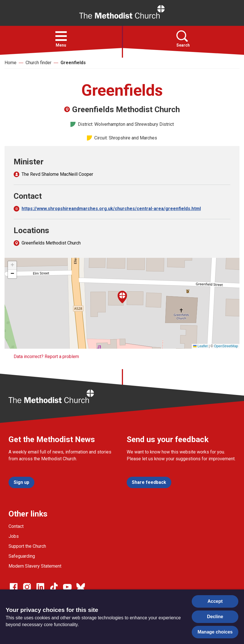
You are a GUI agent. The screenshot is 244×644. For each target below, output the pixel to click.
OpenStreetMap (226, 346)
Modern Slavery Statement (35, 566)
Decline (215, 617)
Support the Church (27, 546)
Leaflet (200, 346)
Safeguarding (22, 556)
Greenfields (73, 63)
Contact (16, 526)
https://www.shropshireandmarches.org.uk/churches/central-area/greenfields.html (111, 209)
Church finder (38, 63)
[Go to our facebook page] (14, 587)
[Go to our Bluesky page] (81, 587)
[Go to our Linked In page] (40, 587)
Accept (215, 601)
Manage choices (215, 632)
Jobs (14, 536)
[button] (61, 36)
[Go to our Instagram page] (27, 587)
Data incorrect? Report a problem (46, 356)
